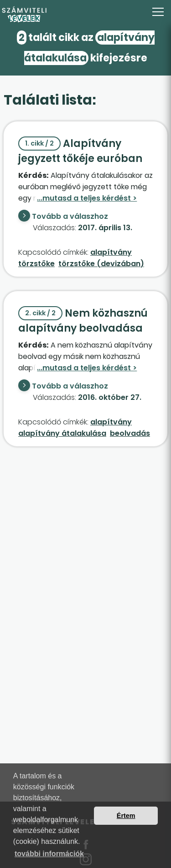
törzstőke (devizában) (101, 264)
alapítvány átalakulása (62, 433)
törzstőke (36, 264)
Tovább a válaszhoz (70, 216)
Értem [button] (126, 816)
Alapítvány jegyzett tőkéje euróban (80, 151)
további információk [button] (49, 854)
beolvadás (130, 433)
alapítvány (111, 252)
